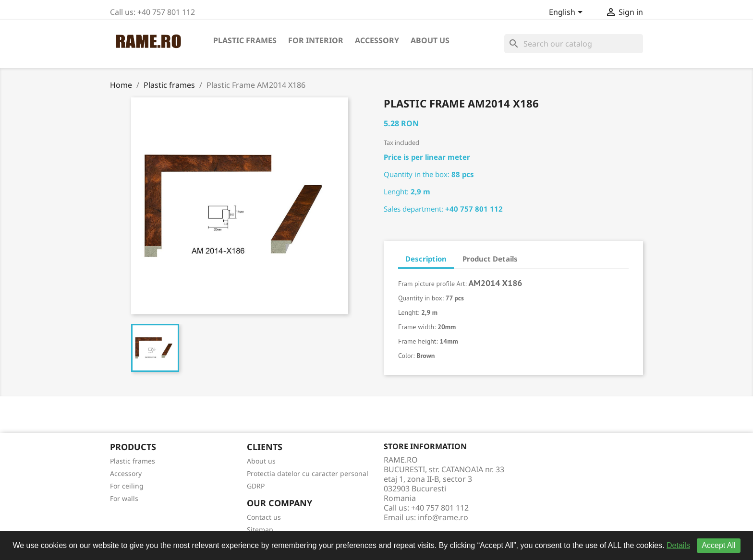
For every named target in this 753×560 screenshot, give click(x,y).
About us (430, 40)
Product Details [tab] (490, 259)
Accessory (377, 40)
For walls (124, 498)
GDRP (256, 486)
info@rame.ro (443, 517)
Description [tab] (426, 259)
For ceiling (127, 486)
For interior (316, 40)
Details (678, 545)
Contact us (264, 517)
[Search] (574, 44)
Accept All (718, 545)
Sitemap (260, 530)
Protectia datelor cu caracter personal (308, 473)
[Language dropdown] (567, 13)
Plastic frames (245, 40)
